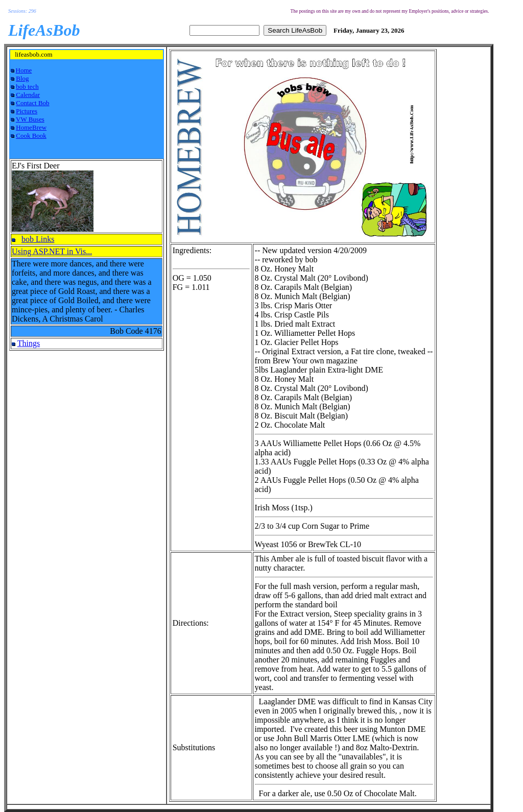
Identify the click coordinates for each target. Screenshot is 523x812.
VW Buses (30, 119)
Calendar (28, 95)
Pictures (27, 111)
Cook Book (31, 136)
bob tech (27, 87)
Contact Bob (32, 103)
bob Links (38, 239)
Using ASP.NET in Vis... (52, 251)
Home (24, 70)
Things (29, 343)
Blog (22, 78)
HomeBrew (31, 127)
